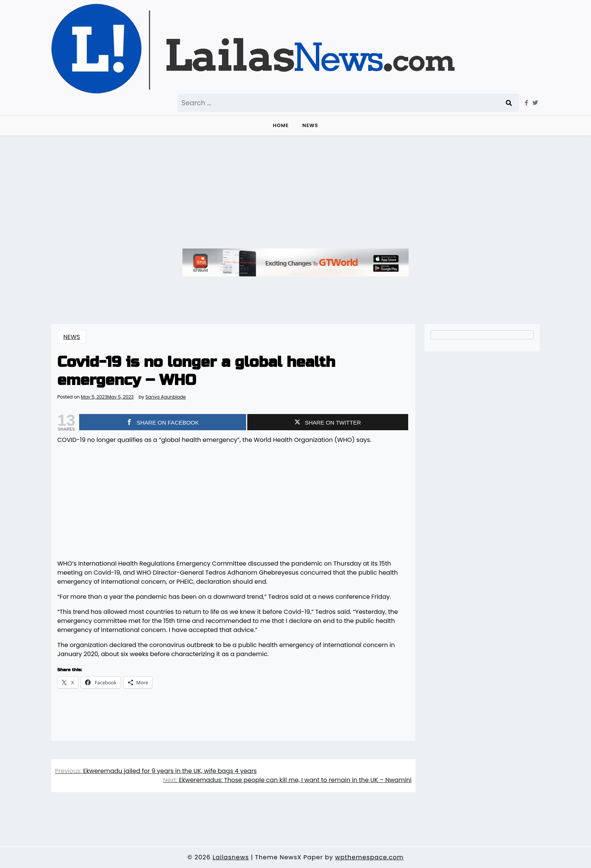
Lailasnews (231, 857)
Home (281, 125)
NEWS (310, 125)
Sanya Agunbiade (166, 397)
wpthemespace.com (369, 857)
